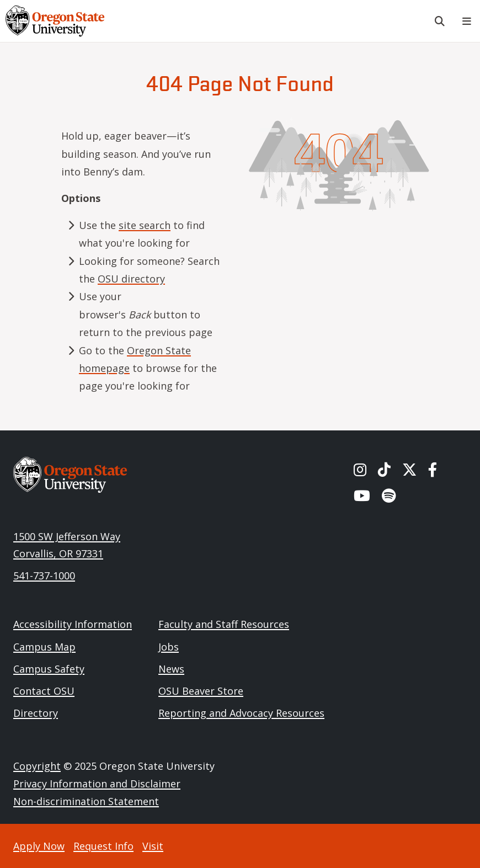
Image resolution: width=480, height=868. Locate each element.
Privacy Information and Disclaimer (97, 784)
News (171, 669)
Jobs (169, 647)
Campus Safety (49, 669)
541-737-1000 (44, 576)
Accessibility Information (73, 624)
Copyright (37, 766)
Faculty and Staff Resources (224, 624)
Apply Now (39, 846)
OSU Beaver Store (201, 691)
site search (145, 225)
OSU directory (131, 279)
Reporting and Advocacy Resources (241, 713)
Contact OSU (44, 691)
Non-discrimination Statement (86, 801)
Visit (153, 846)
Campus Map (44, 647)
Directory (36, 713)
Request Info (103, 846)
